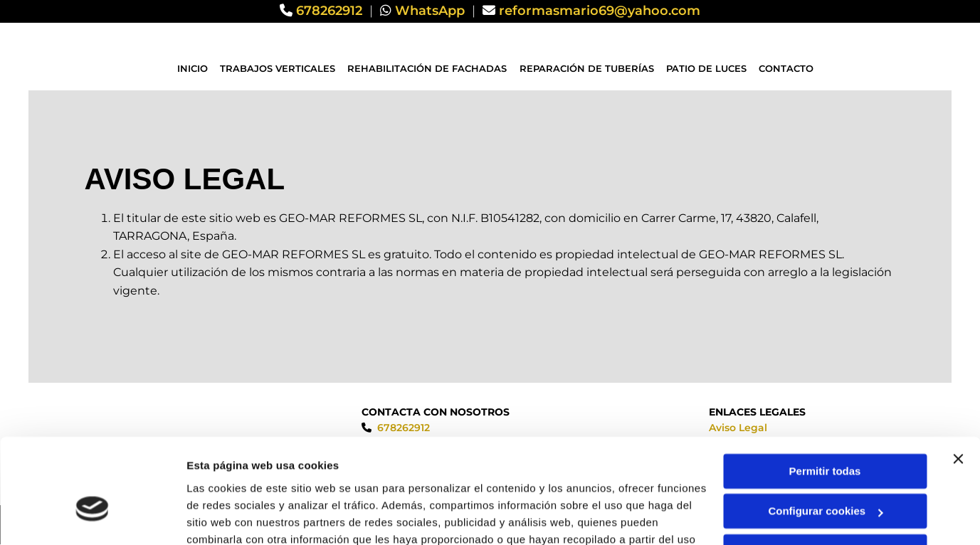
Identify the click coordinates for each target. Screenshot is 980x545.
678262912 (329, 11)
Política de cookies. (412, 478)
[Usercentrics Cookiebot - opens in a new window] (92, 517)
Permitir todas (825, 392)
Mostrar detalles (228, 517)
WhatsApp (430, 11)
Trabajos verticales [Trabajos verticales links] (278, 68)
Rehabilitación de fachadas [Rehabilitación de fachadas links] (428, 68)
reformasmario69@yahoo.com (600, 11)
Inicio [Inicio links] (193, 68)
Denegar (825, 473)
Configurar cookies (825, 432)
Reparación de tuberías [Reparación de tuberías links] (587, 68)
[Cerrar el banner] (958, 380)
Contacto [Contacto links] (786, 68)
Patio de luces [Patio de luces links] (706, 68)
